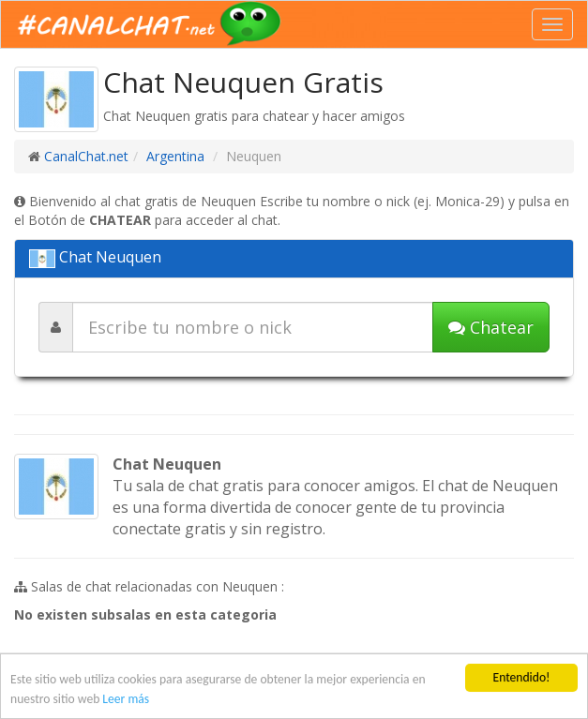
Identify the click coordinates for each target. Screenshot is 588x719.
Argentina (175, 156)
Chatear (491, 327)
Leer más (126, 699)
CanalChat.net (86, 156)
